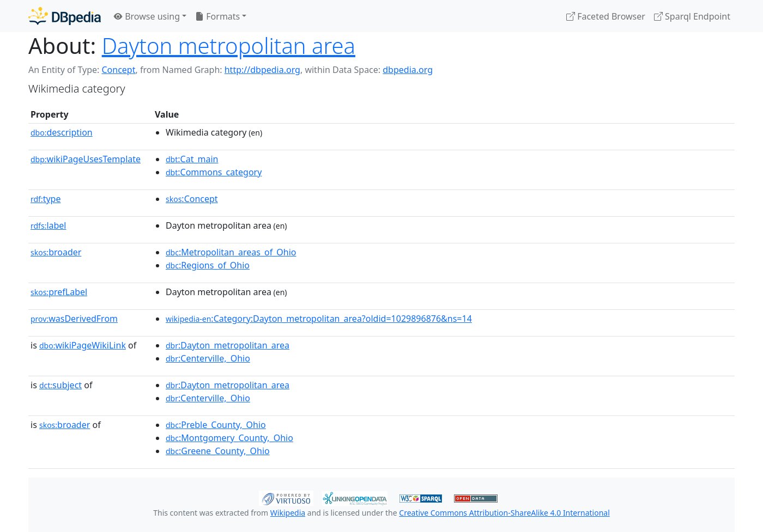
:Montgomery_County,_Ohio (229, 438)
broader (56, 252)
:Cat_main (192, 159)
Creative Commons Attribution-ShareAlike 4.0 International (504, 513)
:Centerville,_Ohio (208, 358)
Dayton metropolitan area (229, 45)
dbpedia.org (408, 70)
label (49, 225)
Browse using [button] (147, 16)
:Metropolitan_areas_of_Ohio (231, 252)
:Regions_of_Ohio (208, 265)
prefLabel (59, 292)
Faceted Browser (606, 16)
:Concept (192, 199)
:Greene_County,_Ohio (218, 451)
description (62, 132)
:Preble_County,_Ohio (216, 425)
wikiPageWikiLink (83, 345)
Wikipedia (288, 513)
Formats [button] (217, 16)
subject (60, 385)
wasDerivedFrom (74, 319)
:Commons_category (214, 172)
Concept (118, 70)
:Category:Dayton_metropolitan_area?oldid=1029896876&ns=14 (319, 319)
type (46, 199)
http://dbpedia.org (262, 70)
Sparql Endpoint (692, 16)
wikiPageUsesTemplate (86, 159)
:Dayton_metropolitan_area (228, 345)
